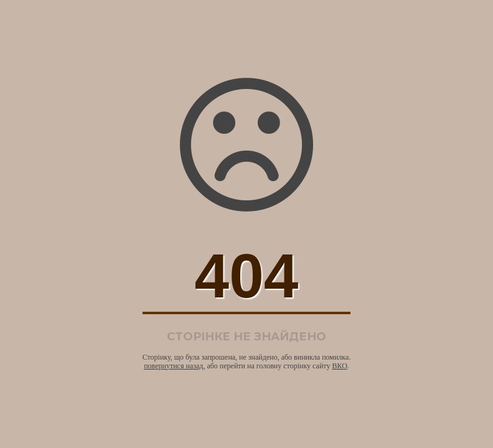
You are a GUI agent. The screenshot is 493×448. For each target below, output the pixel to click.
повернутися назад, (174, 366)
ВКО (339, 366)
